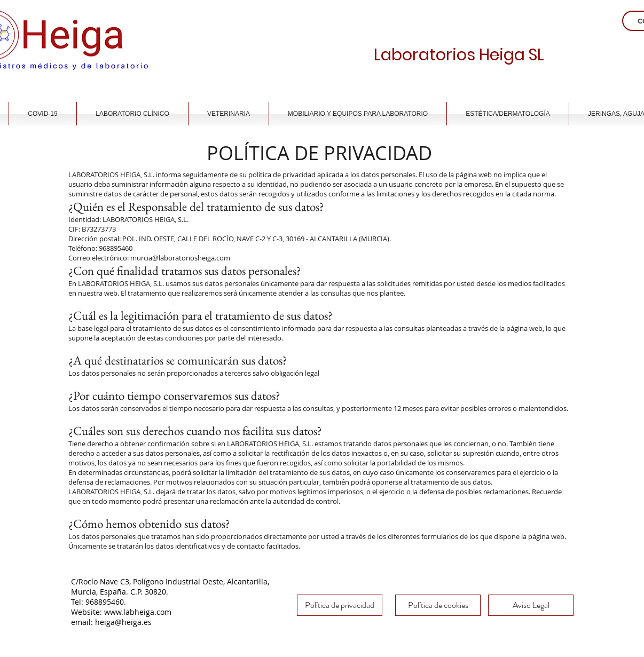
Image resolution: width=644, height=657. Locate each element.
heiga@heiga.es (123, 622)
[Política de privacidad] (340, 605)
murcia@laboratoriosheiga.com (180, 258)
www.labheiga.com (138, 612)
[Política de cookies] (438, 605)
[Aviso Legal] (531, 605)
